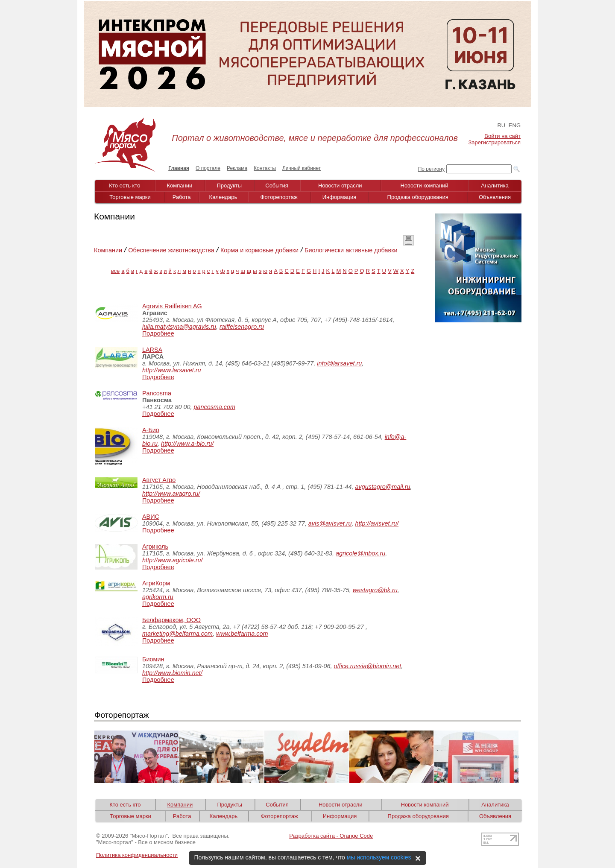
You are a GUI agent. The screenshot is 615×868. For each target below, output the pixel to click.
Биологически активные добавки (351, 250)
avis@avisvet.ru (330, 523)
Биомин (153, 659)
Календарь (223, 197)
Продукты (229, 186)
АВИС (151, 517)
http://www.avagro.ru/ (171, 494)
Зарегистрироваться (495, 142)
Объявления (495, 197)
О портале (208, 168)
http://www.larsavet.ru (172, 370)
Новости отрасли (340, 186)
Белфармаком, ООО (171, 620)
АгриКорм (156, 583)
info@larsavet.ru (339, 363)
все (116, 271)
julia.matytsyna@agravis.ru (179, 327)
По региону (431, 169)
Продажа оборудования (418, 197)
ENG (515, 125)
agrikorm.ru (158, 597)
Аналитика (495, 186)
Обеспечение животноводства (171, 250)
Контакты (265, 168)
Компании (180, 186)
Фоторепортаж (279, 197)
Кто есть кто (124, 186)
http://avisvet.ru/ (377, 523)
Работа (182, 197)
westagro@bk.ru (375, 590)
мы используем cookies (379, 857)
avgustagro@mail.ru (383, 487)
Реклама (237, 168)
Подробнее (158, 333)
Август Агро (159, 480)
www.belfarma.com (242, 634)
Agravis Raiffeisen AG (172, 306)
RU (501, 125)
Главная (179, 168)
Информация (340, 197)
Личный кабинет (302, 168)
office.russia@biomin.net (367, 666)
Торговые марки (130, 197)
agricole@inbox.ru (360, 553)
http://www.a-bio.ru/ (187, 444)
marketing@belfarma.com (177, 634)
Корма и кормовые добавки (259, 250)
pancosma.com (214, 407)
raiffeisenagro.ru (242, 327)
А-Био (151, 430)
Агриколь (155, 547)
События (277, 186)
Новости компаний (425, 186)
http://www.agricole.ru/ (173, 560)
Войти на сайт (502, 136)
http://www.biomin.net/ (172, 673)
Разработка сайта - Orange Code (331, 836)
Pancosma (157, 393)
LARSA (152, 350)
